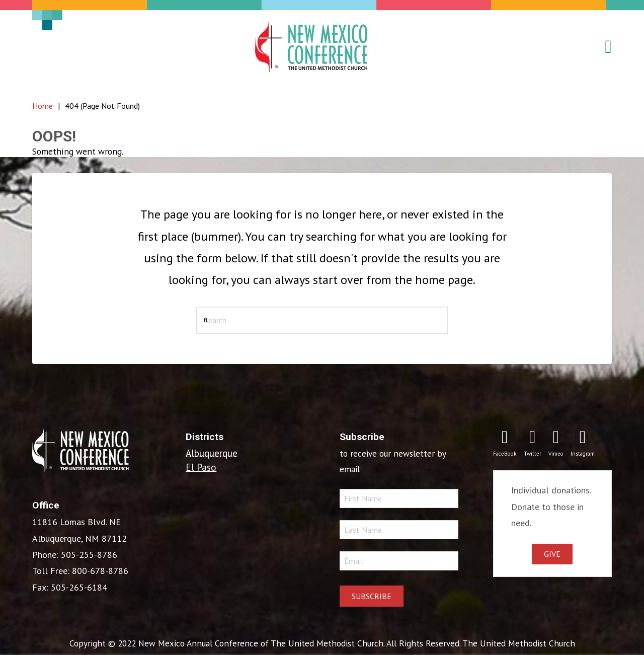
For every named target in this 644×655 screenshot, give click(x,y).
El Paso (201, 467)
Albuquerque (212, 452)
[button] (603, 47)
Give (552, 554)
